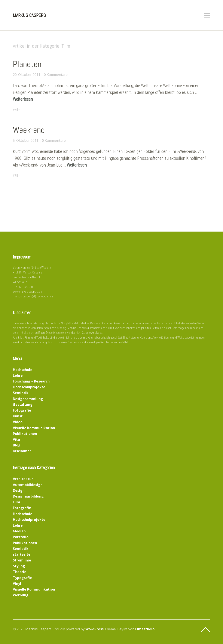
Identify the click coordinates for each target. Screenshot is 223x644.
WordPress (94, 629)
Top (206, 630)
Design (19, 490)
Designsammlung (28, 399)
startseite (22, 554)
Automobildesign (28, 485)
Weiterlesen (23, 99)
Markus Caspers (29, 15)
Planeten (27, 64)
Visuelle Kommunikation (34, 428)
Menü (207, 15)
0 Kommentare (56, 75)
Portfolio (21, 537)
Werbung (21, 595)
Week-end (29, 130)
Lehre (18, 375)
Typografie (22, 578)
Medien (19, 531)
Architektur (23, 479)
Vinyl (17, 583)
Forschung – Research (31, 381)
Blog (17, 445)
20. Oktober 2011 (27, 75)
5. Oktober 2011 (26, 140)
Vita (16, 439)
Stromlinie (22, 560)
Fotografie (22, 410)
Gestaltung (23, 405)
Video (18, 422)
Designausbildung (28, 496)
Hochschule (23, 370)
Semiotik (21, 393)
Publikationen (25, 434)
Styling (19, 566)
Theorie (20, 572)
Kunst (18, 416)
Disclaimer (22, 451)
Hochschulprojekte (29, 387)
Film (18, 110)
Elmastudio (145, 629)
